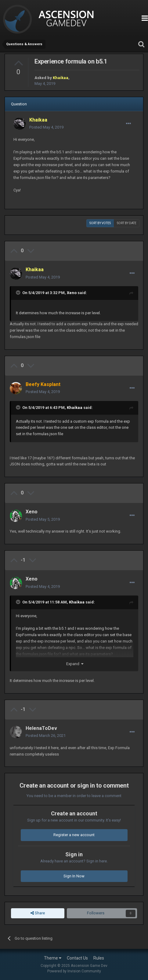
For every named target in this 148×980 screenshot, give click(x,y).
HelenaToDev (41, 728)
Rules (99, 958)
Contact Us (77, 958)
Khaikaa (75, 408)
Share (38, 913)
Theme (53, 958)
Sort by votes (100, 223)
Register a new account (74, 835)
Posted (46, 127)
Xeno (72, 293)
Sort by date (127, 223)
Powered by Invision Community (74, 971)
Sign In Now (74, 876)
